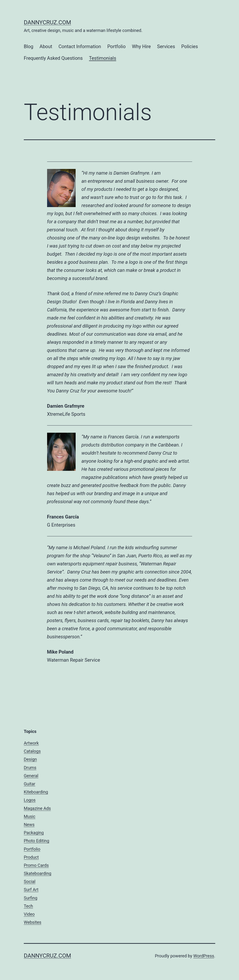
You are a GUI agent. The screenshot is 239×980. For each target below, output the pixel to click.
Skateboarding (38, 873)
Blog (29, 46)
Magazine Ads (37, 808)
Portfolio (116, 46)
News (29, 825)
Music (30, 816)
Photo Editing (37, 841)
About (46, 46)
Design (30, 759)
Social (30, 881)
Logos (30, 800)
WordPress (204, 956)
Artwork (31, 743)
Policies (190, 46)
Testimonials (102, 58)
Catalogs (32, 751)
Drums (30, 768)
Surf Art (31, 890)
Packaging (34, 833)
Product (31, 857)
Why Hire (141, 46)
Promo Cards (36, 865)
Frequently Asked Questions (53, 58)
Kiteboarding (36, 792)
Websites (33, 922)
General (31, 776)
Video (29, 914)
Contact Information (80, 46)
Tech (28, 906)
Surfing (31, 898)
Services (166, 46)
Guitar (29, 784)
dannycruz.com (47, 22)
